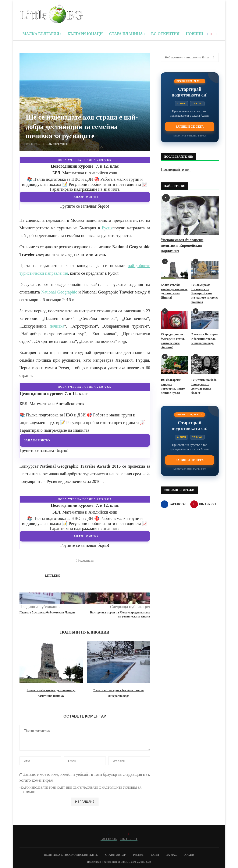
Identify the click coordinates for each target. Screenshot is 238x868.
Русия (107, 228)
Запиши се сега (190, 127)
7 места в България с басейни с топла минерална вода (204, 338)
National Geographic (59, 292)
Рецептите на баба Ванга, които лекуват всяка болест (204, 385)
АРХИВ (189, 855)
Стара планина (126, 34)
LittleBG (35, 144)
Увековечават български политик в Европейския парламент (182, 245)
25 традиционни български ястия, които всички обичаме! (172, 340)
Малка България (41, 34)
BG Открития (165, 34)
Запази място (85, 197)
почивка (57, 326)
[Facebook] (208, 34)
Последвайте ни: (176, 169)
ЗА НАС (172, 855)
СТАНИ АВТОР (115, 855)
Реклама (138, 855)
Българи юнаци (85, 34)
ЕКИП (155, 855)
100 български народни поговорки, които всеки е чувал (174, 383)
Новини (195, 34)
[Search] (217, 34)
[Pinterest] (211, 34)
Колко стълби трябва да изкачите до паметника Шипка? (174, 291)
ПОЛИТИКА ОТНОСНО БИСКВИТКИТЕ (71, 855)
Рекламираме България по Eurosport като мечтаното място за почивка (204, 293)
